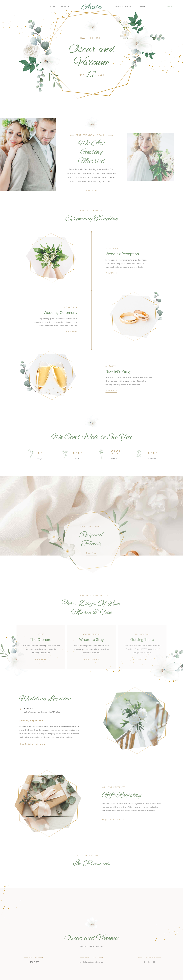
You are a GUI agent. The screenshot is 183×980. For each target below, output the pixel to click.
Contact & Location (122, 6)
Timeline (141, 6)
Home (52, 6)
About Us (65, 6)
